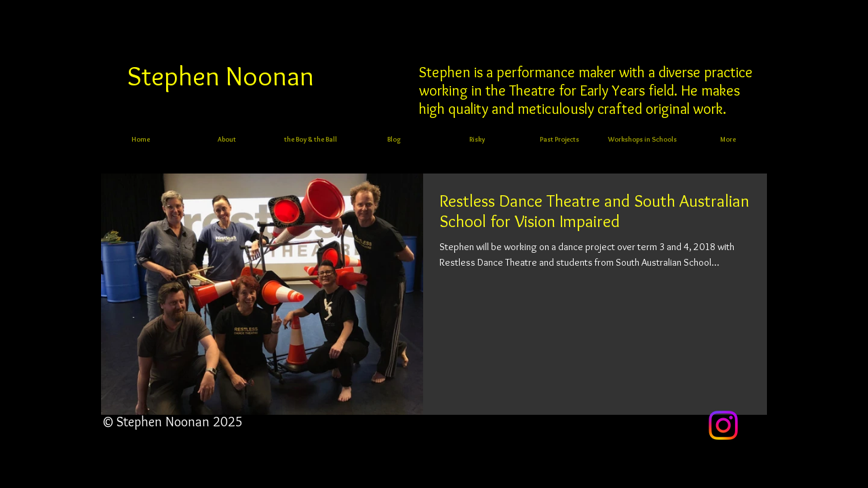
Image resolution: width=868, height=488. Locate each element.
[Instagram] (723, 425)
